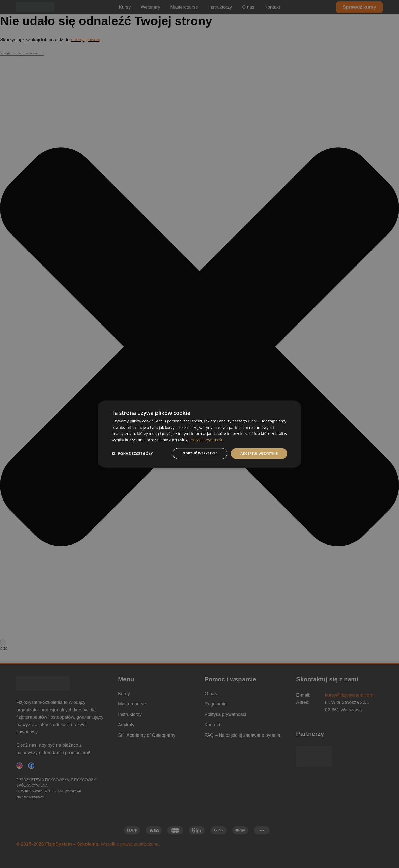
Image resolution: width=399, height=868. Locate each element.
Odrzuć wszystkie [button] (197, 453)
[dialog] (199, 434)
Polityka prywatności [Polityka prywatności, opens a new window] (208, 439)
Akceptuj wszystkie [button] (258, 453)
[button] (132, 453)
